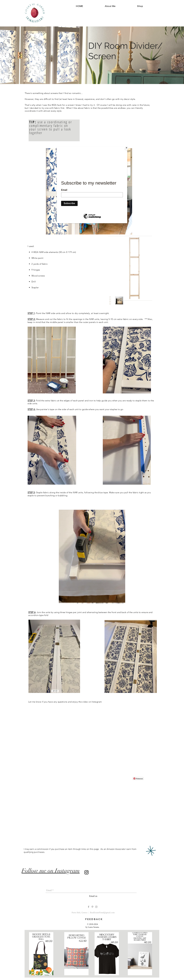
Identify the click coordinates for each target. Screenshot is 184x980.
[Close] (126, 148)
